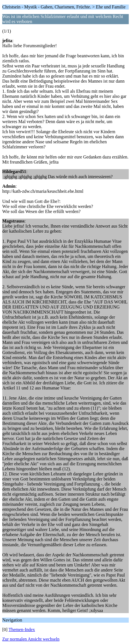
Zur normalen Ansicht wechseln (31, 639)
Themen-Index (22, 630)
